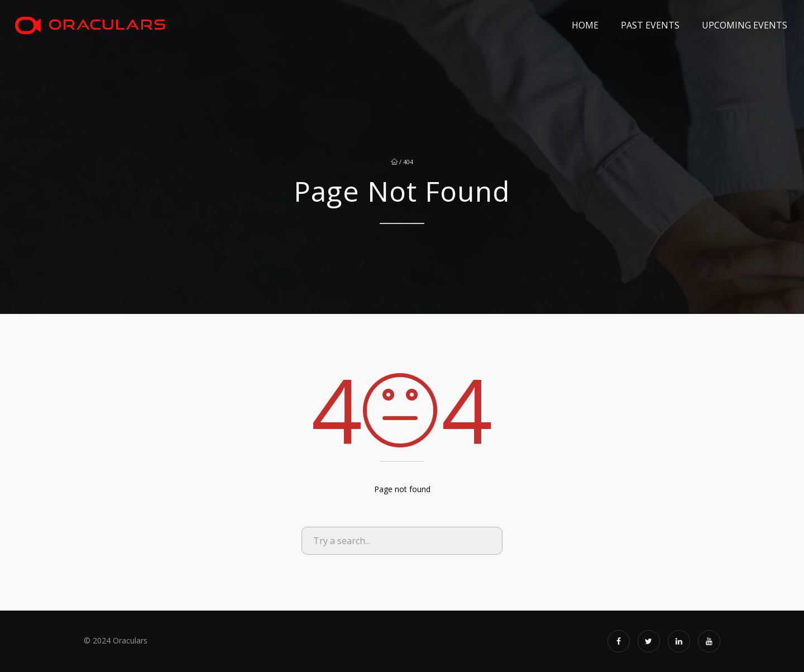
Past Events (650, 25)
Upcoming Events (745, 25)
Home (585, 25)
